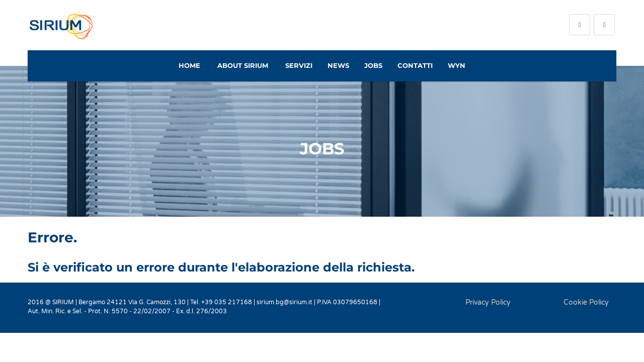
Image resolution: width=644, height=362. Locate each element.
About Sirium (243, 65)
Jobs (373, 65)
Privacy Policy (488, 302)
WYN (457, 65)
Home (189, 65)
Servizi (299, 65)
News (338, 65)
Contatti (415, 65)
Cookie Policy (586, 302)
